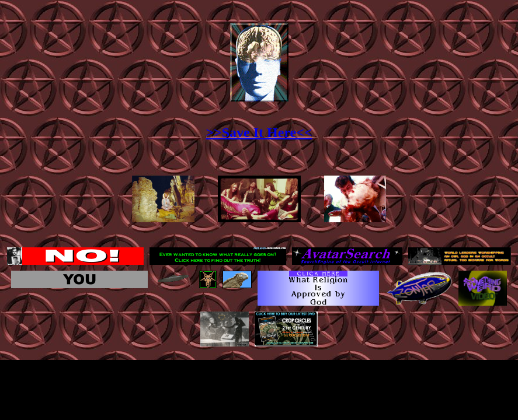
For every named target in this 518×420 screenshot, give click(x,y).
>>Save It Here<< (259, 132)
